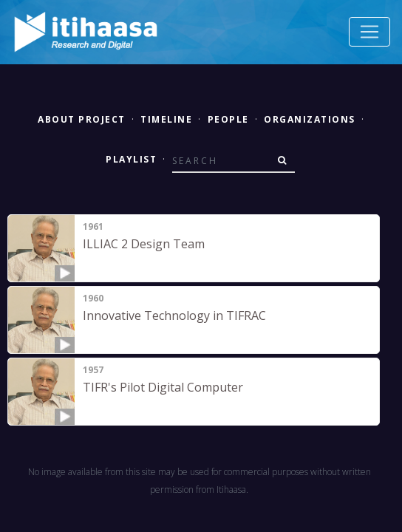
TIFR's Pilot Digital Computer (163, 387)
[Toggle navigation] (369, 32)
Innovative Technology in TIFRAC (174, 316)
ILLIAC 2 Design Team (144, 244)
